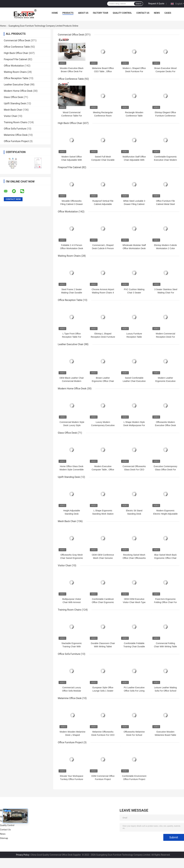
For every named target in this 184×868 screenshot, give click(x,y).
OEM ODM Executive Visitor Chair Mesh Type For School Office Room (134, 602)
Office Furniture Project (16, 141)
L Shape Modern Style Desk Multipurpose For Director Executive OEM (134, 425)
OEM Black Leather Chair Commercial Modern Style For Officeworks (72, 381)
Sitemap (4, 838)
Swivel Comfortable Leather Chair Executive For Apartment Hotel (134, 381)
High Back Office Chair (16, 53)
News (157, 13)
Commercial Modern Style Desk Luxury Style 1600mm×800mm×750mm (72, 425)
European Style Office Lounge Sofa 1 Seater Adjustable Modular (103, 691)
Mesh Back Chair (13, 110)
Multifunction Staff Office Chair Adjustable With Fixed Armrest (134, 160)
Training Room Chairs (16, 122)
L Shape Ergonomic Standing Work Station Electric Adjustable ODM (103, 514)
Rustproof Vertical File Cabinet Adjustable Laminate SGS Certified (103, 204)
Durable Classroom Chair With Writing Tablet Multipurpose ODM (103, 647)
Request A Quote (156, 4)
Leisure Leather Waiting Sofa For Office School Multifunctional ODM (165, 691)
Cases (168, 13)
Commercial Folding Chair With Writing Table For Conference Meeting (166, 647)
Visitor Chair (11, 116)
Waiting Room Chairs (15, 72)
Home (55, 13)
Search (138, 4)
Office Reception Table (16, 78)
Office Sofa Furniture (15, 129)
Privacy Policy (23, 855)
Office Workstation (14, 66)
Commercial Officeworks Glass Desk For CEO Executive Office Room (134, 470)
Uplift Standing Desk (15, 103)
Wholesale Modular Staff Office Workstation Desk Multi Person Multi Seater (134, 248)
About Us (83, 13)
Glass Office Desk (13, 97)
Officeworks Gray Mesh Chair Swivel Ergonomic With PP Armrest (72, 558)
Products (68, 13)
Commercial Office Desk (17, 40)
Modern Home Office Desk (18, 91)
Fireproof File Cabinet (15, 59)
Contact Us (143, 13)
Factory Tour (101, 13)
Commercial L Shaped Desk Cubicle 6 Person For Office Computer (103, 248)
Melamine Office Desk (16, 135)
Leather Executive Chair (17, 85)
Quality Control (122, 13)
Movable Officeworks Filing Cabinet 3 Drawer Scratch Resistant (72, 204)
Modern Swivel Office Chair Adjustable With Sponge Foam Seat (72, 160)
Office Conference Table (17, 47)
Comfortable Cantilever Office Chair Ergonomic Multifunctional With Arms (103, 602)
